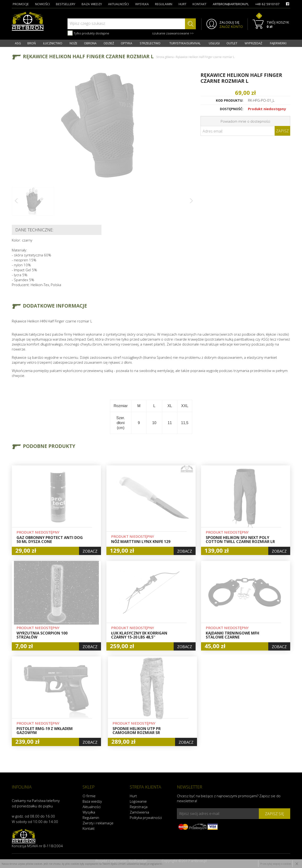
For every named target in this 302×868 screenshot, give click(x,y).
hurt (182, 4)
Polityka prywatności (146, 818)
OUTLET (232, 43)
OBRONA (90, 43)
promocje (21, 4)
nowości (42, 4)
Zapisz (282, 131)
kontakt (199, 4)
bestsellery (66, 4)
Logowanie (138, 801)
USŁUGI (214, 43)
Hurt (133, 796)
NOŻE (73, 43)
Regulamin (91, 818)
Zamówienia (139, 812)
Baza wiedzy (92, 801)
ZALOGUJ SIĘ (229, 22)
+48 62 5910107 (267, 4)
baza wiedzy (92, 4)
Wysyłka (89, 812)
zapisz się (275, 814)
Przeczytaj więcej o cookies (276, 864)
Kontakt (89, 828)
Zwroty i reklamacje (98, 823)
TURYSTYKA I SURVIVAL (185, 43)
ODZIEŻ (109, 43)
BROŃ (32, 43)
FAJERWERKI (278, 43)
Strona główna (165, 57)
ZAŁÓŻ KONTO (231, 27)
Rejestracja (139, 807)
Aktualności (92, 807)
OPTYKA (126, 43)
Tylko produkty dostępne (88, 33)
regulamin (164, 4)
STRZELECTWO (150, 43)
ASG (18, 43)
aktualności (118, 4)
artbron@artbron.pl (231, 4)
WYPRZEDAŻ (253, 43)
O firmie (89, 796)
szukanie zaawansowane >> (173, 33)
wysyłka (142, 4)
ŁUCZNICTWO (53, 43)
